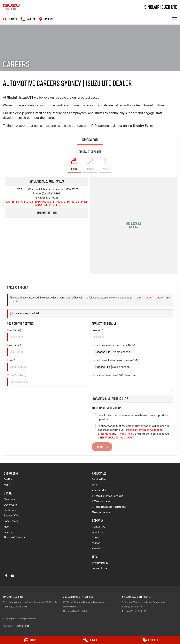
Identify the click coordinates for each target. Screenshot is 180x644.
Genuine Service (101, 512)
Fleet (7, 527)
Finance (8, 532)
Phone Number (48, 380)
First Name (48, 335)
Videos (96, 543)
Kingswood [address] (90, 140)
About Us (98, 532)
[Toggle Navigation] (174, 19)
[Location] (74, 165)
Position (132, 335)
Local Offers (11, 521)
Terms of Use (100, 568)
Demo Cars (10, 505)
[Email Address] (47, 203)
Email (48, 365)
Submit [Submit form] (100, 447)
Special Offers (12, 516)
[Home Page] (11, 7)
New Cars (9, 499)
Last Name (48, 350)
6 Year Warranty (101, 501)
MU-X (7, 485)
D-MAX (8, 479)
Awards (97, 548)
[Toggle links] (17, 626)
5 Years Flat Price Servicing (108, 496)
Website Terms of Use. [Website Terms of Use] (119, 437)
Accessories (99, 490)
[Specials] (150, 640)
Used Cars (10, 510)
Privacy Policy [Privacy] (125, 434)
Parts (95, 485)
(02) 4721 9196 (51, 193)
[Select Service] (90, 165)
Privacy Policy (100, 563)
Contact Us (99, 527)
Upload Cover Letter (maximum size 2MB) (132, 365)
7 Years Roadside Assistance (109, 507)
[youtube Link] (12, 576)
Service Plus (99, 479)
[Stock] (30, 640)
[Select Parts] (106, 165)
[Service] (90, 640)
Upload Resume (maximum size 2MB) (132, 350)
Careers (97, 538)
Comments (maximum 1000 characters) (132, 383)
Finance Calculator (15, 538)
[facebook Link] (6, 576)
